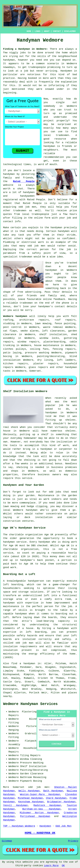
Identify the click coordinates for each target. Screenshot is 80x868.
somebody (49, 106)
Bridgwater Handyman (61, 802)
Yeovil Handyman (15, 805)
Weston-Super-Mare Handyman (40, 794)
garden (30, 495)
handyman (9, 60)
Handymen (66, 71)
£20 (23, 556)
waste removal (53, 327)
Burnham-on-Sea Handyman (41, 809)
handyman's (46, 307)
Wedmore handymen (15, 316)
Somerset (35, 371)
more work (50, 78)
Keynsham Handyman (31, 802)
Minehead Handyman (30, 798)
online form (42, 218)
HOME (29, 31)
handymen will (67, 231)
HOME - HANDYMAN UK (40, 833)
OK (63, 866)
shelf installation (53, 334)
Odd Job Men (64, 826)
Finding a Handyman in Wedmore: (26, 49)
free (20, 292)
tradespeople (37, 67)
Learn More (51, 866)
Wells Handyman (29, 791)
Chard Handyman (56, 798)
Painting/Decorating (34, 770)
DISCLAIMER (70, 31)
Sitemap (7, 841)
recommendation (54, 157)
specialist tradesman (18, 257)
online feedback (54, 299)
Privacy (73, 841)
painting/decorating (51, 356)
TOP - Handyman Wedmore (19, 826)
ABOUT (47, 31)
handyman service (15, 542)
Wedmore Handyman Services (30, 704)
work (41, 242)
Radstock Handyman (47, 805)
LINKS (37, 31)
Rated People (24, 181)
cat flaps (10, 331)
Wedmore (72, 270)
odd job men (39, 787)
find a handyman (23, 664)
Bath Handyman (53, 791)
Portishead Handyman (35, 816)
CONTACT (57, 31)
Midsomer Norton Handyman (39, 813)
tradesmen (62, 135)
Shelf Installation (33, 766)
